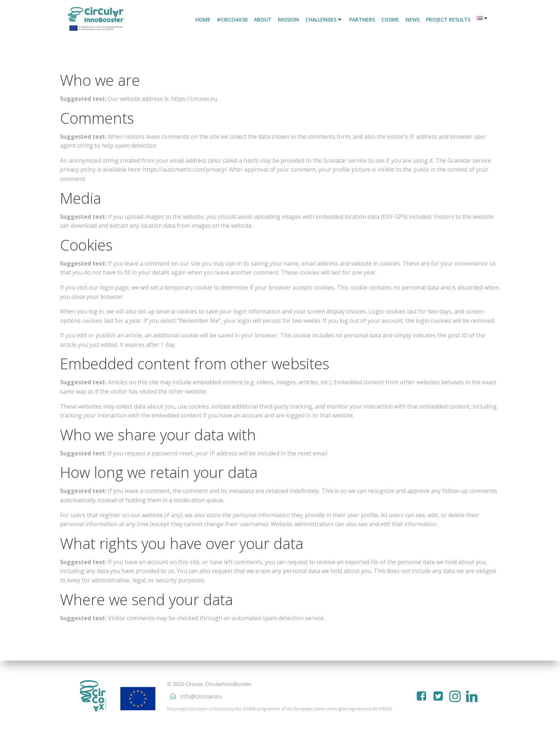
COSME (390, 19)
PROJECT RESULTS (448, 19)
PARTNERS (362, 19)
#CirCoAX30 (232, 19)
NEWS (412, 19)
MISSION (288, 19)
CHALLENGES (324, 19)
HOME (203, 19)
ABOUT (263, 19)
